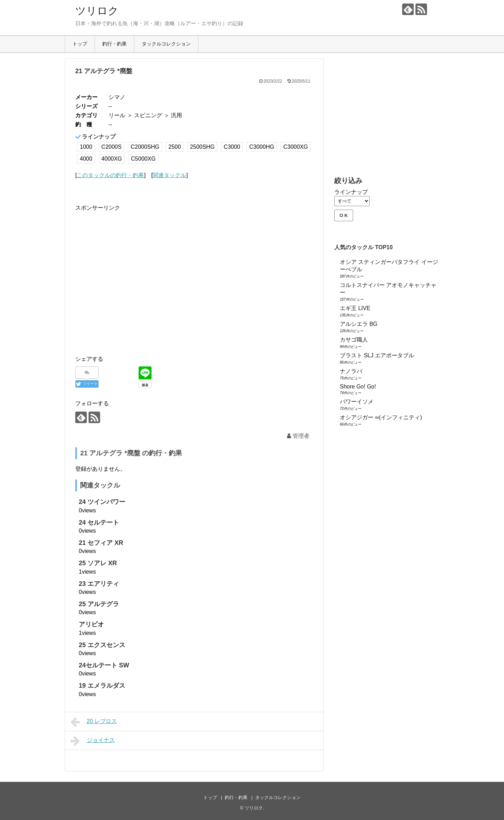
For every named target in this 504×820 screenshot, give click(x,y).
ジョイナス (93, 741)
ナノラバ (351, 371)
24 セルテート (99, 523)
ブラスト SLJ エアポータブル (377, 355)
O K (344, 215)
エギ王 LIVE (355, 308)
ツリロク (97, 11)
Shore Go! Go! (358, 387)
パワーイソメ (357, 402)
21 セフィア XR (101, 543)
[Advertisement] (134, 286)
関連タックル (169, 175)
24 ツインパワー (102, 502)
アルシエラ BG (359, 324)
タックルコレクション (166, 44)
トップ (80, 44)
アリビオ (91, 624)
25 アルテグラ (99, 604)
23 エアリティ (99, 584)
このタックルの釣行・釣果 (110, 175)
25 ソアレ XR (98, 563)
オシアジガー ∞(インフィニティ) (381, 417)
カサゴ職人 (354, 340)
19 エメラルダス (102, 686)
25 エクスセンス (102, 645)
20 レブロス (94, 722)
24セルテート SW (104, 665)
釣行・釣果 (114, 44)
